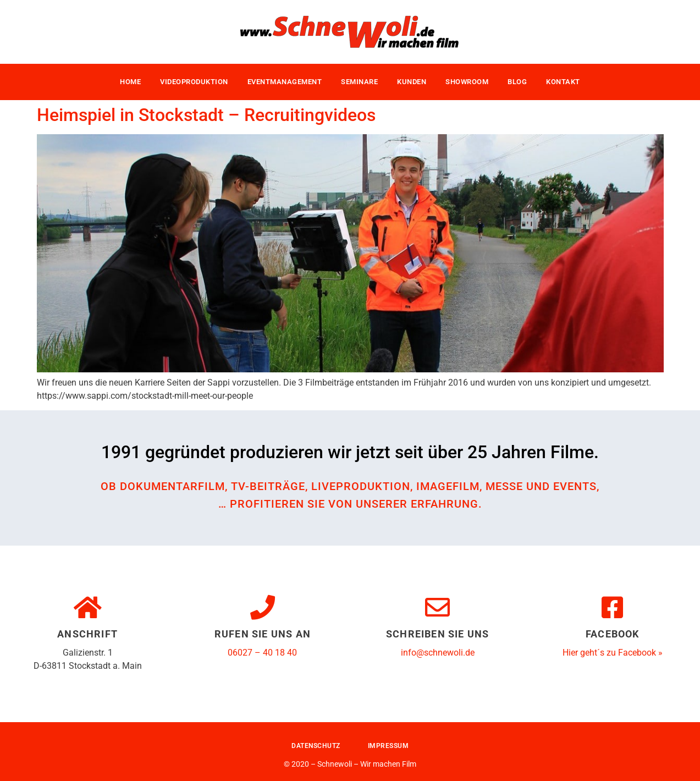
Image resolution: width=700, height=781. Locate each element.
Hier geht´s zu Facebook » (613, 653)
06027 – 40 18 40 (262, 653)
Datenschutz (316, 746)
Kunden (412, 82)
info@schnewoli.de (438, 653)
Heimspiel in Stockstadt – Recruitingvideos (206, 115)
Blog (517, 82)
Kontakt (563, 82)
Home (130, 82)
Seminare (359, 82)
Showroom (467, 82)
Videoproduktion (194, 82)
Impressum (388, 746)
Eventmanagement (285, 82)
